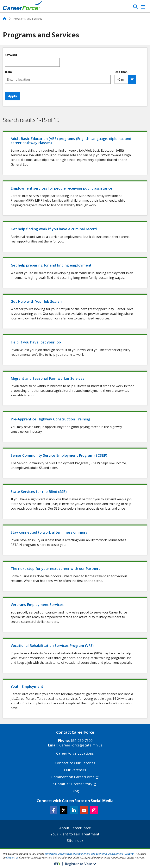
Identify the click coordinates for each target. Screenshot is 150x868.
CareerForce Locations (75, 753)
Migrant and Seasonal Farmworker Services (48, 378)
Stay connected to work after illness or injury (49, 532)
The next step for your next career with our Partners (55, 569)
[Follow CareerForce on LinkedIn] (74, 810)
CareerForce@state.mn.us (81, 745)
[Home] (22, 7)
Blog (75, 791)
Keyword (11, 55)
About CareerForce (75, 828)
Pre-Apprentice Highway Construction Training (50, 419)
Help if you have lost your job (36, 342)
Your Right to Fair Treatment (75, 834)
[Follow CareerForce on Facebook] (53, 810)
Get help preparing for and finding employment (51, 265)
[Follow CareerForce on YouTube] (84, 810)
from (8, 72)
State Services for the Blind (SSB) (39, 492)
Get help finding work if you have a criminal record (54, 229)
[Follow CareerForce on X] (64, 810)
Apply (12, 96)
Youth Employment (27, 686)
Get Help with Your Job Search (36, 301)
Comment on (75, 777)
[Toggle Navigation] (143, 7)
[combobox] (58, 79)
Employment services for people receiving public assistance (62, 188)
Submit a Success (75, 784)
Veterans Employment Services (37, 605)
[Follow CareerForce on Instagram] (94, 810)
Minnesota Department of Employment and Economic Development (90, 854)
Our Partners (75, 770)
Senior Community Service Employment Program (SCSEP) (59, 455)
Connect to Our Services (75, 763)
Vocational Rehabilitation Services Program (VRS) (52, 645)
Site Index (75, 840)
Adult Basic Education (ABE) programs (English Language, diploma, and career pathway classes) (71, 141)
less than (121, 72)
